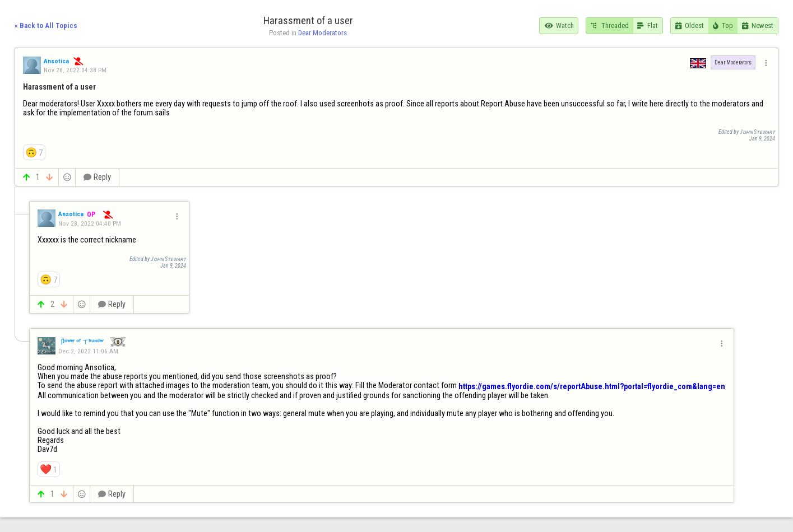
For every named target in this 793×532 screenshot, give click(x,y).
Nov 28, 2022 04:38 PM (75, 70)
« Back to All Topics (46, 25)
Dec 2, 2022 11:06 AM (88, 351)
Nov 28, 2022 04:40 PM (90, 223)
